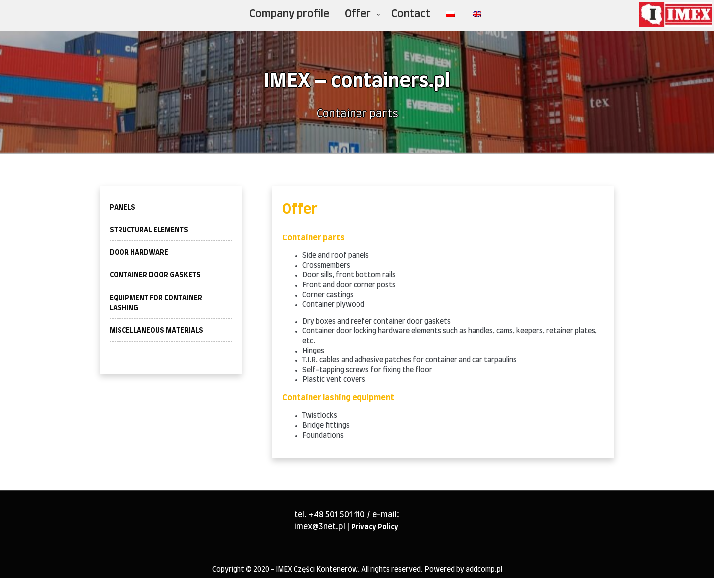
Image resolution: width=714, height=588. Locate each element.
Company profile (289, 14)
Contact (411, 14)
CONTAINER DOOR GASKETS (155, 275)
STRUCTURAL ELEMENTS (149, 230)
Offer (358, 14)
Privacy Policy (375, 527)
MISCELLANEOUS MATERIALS (156, 331)
